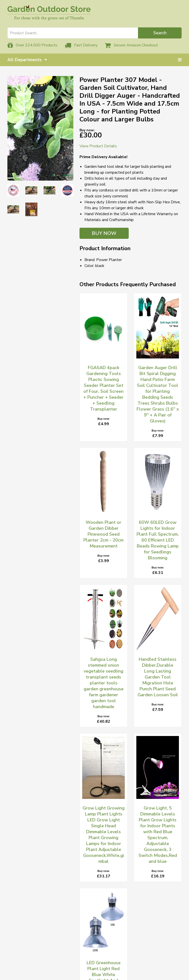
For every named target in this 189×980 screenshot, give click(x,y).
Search (160, 33)
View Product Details (98, 146)
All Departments (27, 60)
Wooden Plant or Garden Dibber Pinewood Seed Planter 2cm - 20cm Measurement (103, 534)
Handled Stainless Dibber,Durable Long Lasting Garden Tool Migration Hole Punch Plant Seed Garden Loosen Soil (158, 677)
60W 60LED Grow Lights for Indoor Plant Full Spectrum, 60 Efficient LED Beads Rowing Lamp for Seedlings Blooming (158, 540)
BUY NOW (104, 233)
